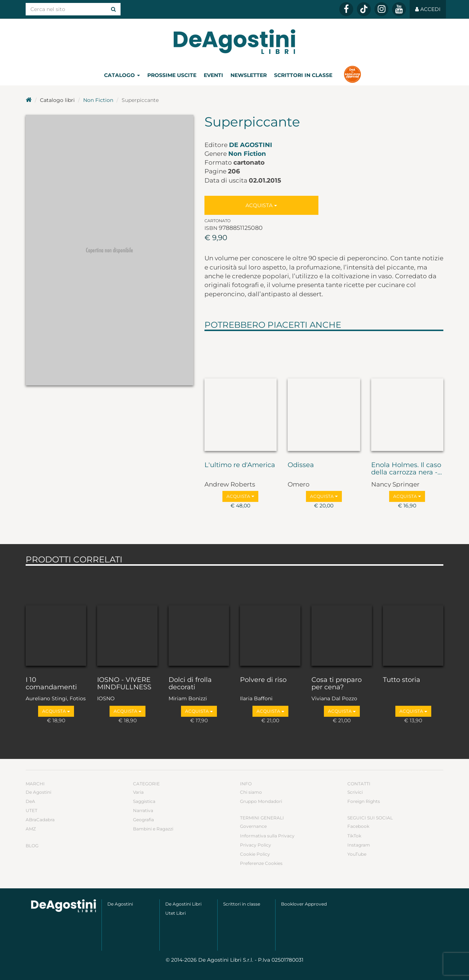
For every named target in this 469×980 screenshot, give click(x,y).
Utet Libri (176, 913)
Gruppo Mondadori (261, 801)
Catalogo (122, 75)
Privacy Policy (256, 845)
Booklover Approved (304, 904)
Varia (138, 792)
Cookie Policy (255, 854)
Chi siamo (251, 792)
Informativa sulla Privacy (267, 836)
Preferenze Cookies (261, 863)
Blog (32, 846)
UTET (32, 810)
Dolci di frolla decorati (190, 684)
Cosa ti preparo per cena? (337, 684)
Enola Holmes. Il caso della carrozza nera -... (407, 469)
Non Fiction (98, 100)
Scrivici (355, 792)
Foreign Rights (364, 801)
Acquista (261, 205)
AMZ (31, 829)
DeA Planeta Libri (234, 42)
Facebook (358, 826)
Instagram (359, 845)
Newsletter (249, 75)
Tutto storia (402, 680)
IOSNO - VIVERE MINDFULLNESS (124, 684)
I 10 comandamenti (51, 684)
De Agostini (251, 145)
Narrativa (143, 810)
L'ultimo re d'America (240, 465)
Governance (253, 826)
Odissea (301, 465)
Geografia (143, 820)
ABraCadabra (40, 820)
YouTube (357, 854)
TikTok (354, 836)
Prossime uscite (172, 75)
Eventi (213, 75)
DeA (30, 801)
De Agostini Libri (183, 904)
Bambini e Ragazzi (153, 829)
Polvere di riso (263, 680)
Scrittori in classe (303, 75)
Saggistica (144, 801)
